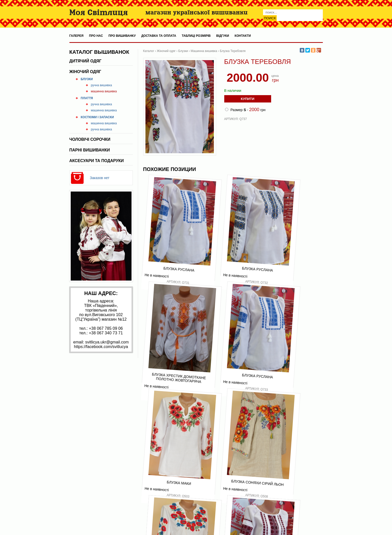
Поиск (270, 18)
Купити (248, 99)
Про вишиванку (122, 36)
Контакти (243, 36)
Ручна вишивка (101, 85)
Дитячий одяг (86, 61)
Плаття (87, 98)
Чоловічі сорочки (90, 139)
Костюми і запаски (97, 117)
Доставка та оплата (159, 36)
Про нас (96, 36)
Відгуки (223, 36)
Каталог (149, 51)
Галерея (77, 36)
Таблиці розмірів (196, 36)
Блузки (87, 79)
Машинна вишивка (104, 91)
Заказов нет (100, 178)
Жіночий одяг (85, 72)
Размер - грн (245, 110)
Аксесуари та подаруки (97, 161)
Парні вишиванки (90, 150)
